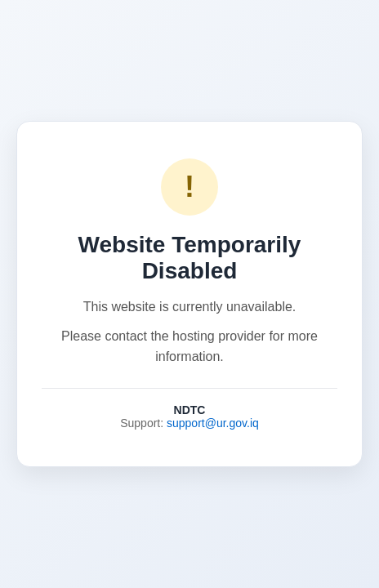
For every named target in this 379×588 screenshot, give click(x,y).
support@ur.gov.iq (213, 423)
